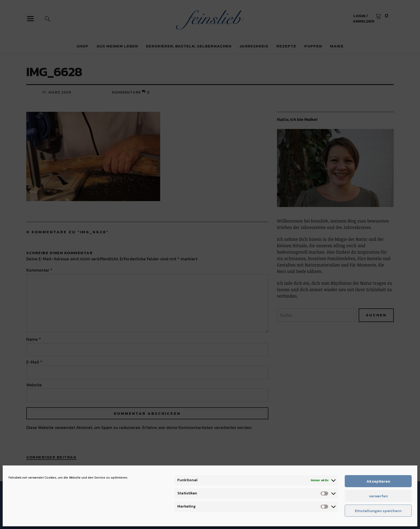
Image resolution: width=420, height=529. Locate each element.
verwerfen (378, 496)
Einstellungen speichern (378, 511)
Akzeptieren (378, 481)
